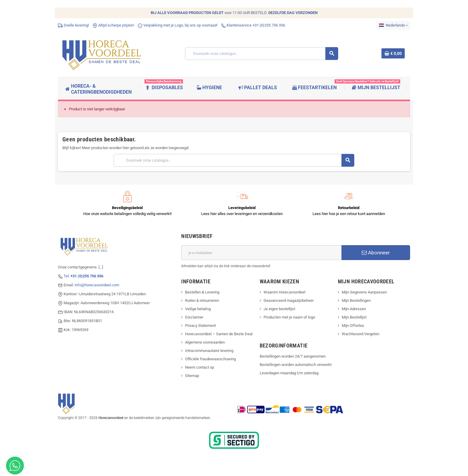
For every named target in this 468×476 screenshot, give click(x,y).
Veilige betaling (198, 309)
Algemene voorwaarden (205, 342)
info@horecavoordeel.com (97, 285)
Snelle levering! (73, 25)
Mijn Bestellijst (354, 317)
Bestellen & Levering (202, 292)
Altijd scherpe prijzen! (113, 25)
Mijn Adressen (354, 309)
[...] (101, 267)
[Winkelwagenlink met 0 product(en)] (393, 53)
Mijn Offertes (353, 326)
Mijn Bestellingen (356, 300)
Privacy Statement (200, 326)
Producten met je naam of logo (289, 317)
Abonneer (376, 253)
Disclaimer (194, 317)
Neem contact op (200, 367)
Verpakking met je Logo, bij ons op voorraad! (177, 25)
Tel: (83, 276)
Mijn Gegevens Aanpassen (364, 292)
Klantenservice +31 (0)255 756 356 (253, 25)
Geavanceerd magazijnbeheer (289, 300)
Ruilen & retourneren (202, 300)
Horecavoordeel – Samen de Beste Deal (219, 334)
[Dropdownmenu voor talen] (393, 25)
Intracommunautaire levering (209, 351)
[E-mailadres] (261, 253)
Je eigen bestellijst (279, 309)
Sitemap (192, 376)
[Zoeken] (261, 54)
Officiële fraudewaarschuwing (210, 359)
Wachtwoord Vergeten (361, 334)
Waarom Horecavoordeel (284, 292)
